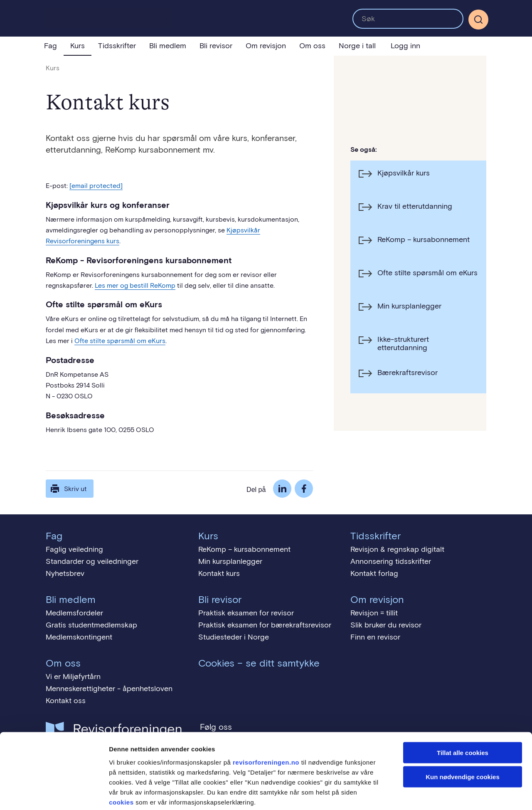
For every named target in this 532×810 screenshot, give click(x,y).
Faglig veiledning (74, 549)
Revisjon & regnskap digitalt (397, 549)
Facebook (304, 489)
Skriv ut (68, 489)
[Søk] (478, 20)
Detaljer (443, 794)
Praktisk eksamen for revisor (246, 613)
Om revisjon (266, 46)
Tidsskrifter (117, 46)
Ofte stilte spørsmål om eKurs (120, 341)
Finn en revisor (375, 637)
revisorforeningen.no (266, 720)
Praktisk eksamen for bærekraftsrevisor (265, 625)
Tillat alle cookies (463, 710)
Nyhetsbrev (65, 573)
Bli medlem (168, 46)
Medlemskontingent (79, 637)
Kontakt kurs (219, 573)
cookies (121, 760)
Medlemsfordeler (74, 613)
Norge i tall (357, 46)
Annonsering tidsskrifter (391, 561)
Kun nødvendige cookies (463, 735)
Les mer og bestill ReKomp (135, 285)
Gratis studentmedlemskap (91, 625)
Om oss (312, 46)
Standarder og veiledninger (92, 561)
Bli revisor (216, 46)
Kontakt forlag (374, 573)
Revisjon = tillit (374, 613)
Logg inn (405, 46)
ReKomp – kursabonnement (244, 549)
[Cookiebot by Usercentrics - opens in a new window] (54, 794)
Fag (50, 46)
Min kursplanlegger (230, 561)
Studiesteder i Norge (234, 637)
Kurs (78, 46)
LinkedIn (282, 489)
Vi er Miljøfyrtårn (73, 677)
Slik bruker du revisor (386, 625)
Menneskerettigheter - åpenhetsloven (109, 689)
